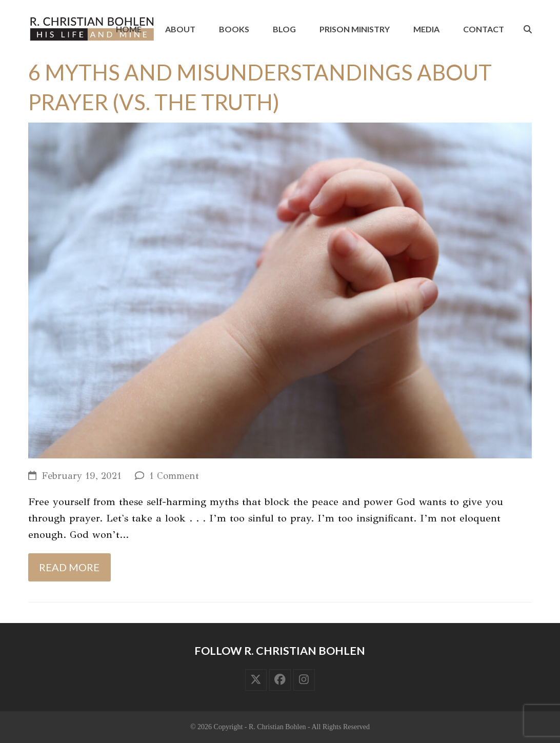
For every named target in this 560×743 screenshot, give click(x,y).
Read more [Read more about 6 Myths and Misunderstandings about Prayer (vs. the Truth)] (69, 567)
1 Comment (174, 476)
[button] (528, 29)
